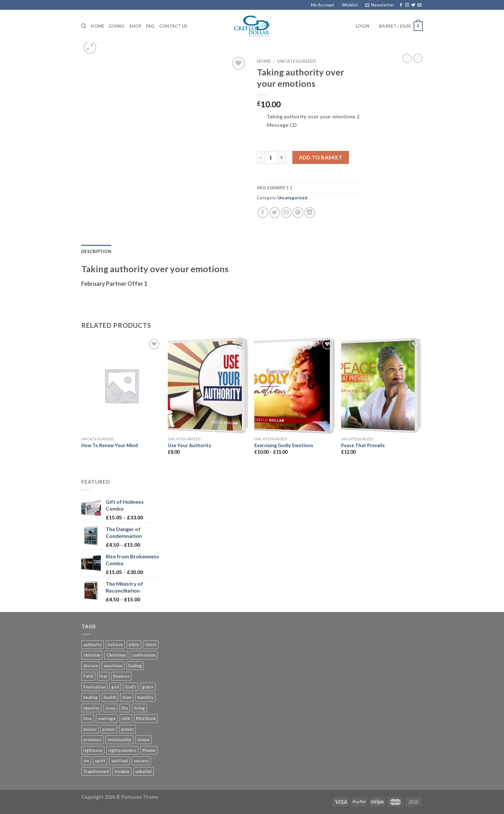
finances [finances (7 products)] (121, 676)
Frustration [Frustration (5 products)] (94, 687)
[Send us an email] (419, 5)
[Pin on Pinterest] (298, 213)
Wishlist (350, 5)
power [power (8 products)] (109, 729)
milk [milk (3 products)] (126, 718)
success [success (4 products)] (141, 761)
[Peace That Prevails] (381, 385)
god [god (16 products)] (115, 687)
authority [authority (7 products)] (93, 645)
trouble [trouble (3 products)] (122, 771)
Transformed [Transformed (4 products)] (96, 771)
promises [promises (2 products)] (92, 740)
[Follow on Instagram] (407, 5)
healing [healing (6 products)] (91, 697)
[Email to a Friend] (286, 213)
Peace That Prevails (363, 445)
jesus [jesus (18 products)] (110, 708)
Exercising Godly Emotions (284, 445)
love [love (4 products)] (88, 718)
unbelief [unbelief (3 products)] (144, 771)
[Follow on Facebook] (401, 5)
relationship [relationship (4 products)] (119, 740)
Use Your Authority (190, 445)
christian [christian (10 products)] (92, 655)
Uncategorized (296, 61)
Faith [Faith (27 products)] (88, 676)
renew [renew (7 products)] (143, 740)
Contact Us (173, 26)
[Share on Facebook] (263, 213)
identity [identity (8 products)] (91, 708)
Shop (135, 26)
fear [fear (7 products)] (103, 676)
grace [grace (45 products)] (148, 687)
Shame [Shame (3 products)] (149, 750)
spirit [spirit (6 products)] (100, 761)
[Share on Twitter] (275, 213)
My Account (323, 5)
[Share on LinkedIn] (310, 213)
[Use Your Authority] (208, 385)
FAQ (150, 26)
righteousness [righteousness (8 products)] (122, 750)
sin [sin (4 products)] (86, 761)
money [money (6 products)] (90, 729)
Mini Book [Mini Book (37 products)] (146, 718)
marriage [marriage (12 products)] (107, 718)
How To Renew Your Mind (110, 445)
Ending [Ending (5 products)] (135, 666)
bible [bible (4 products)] (134, 645)
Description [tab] (96, 251)
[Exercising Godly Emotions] (294, 385)
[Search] (84, 26)
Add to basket (320, 157)
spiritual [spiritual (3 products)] (119, 761)
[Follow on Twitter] (413, 5)
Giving (117, 26)
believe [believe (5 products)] (115, 645)
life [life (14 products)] (125, 708)
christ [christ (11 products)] (151, 645)
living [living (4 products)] (139, 708)
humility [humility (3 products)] (145, 697)
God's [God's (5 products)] (131, 687)
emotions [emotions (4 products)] (113, 666)
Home (97, 26)
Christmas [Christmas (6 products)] (116, 655)
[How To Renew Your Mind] (121, 385)
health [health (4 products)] (110, 697)
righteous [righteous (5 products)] (93, 750)
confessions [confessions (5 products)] (144, 655)
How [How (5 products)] (127, 697)
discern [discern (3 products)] (91, 666)
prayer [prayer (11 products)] (127, 729)
